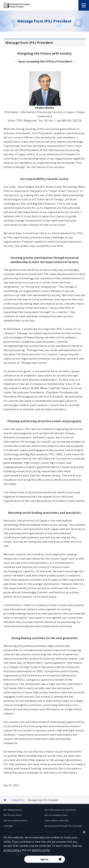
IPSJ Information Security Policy (60, 810)
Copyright (8, 826)
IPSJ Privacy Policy (13, 815)
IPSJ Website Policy (13, 810)
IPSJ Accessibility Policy (56, 815)
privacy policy (12, 850)
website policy (41, 850)
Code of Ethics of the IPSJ (57, 820)
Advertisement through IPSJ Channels (63, 826)
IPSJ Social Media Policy (15, 820)
